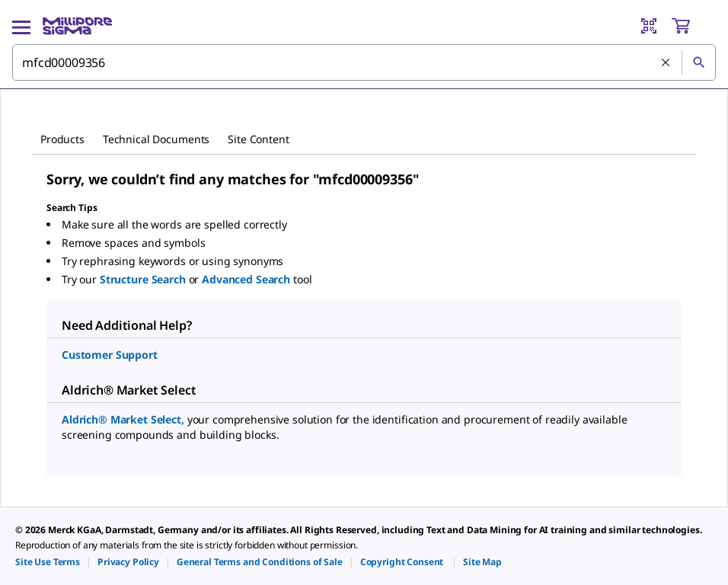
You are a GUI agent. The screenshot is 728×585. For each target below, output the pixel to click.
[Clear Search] (666, 62)
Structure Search (144, 279)
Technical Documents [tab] (156, 139)
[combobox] (364, 62)
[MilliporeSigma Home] (77, 26)
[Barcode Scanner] (649, 26)
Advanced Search (247, 279)
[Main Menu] (21, 26)
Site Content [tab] (258, 139)
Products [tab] (62, 139)
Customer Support (110, 355)
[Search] (698, 62)
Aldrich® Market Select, (125, 419)
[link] (48, 562)
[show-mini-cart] (693, 26)
